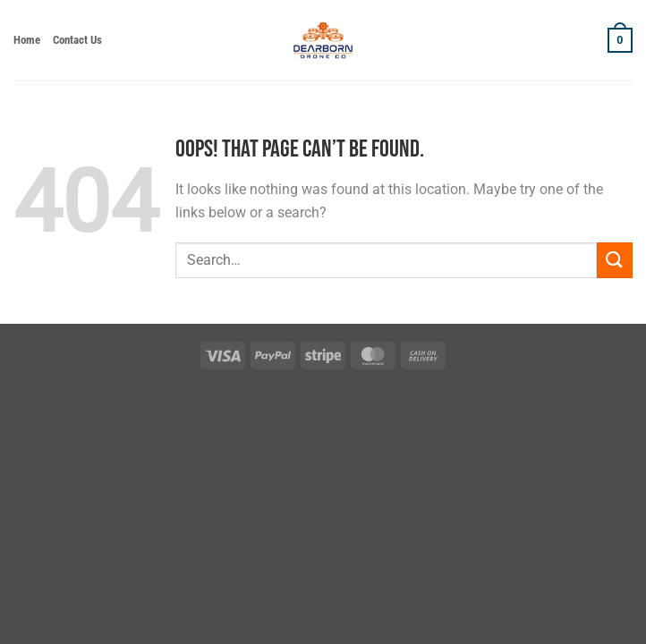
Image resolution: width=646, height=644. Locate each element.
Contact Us (77, 40)
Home (27, 40)
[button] (620, 40)
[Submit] (615, 260)
